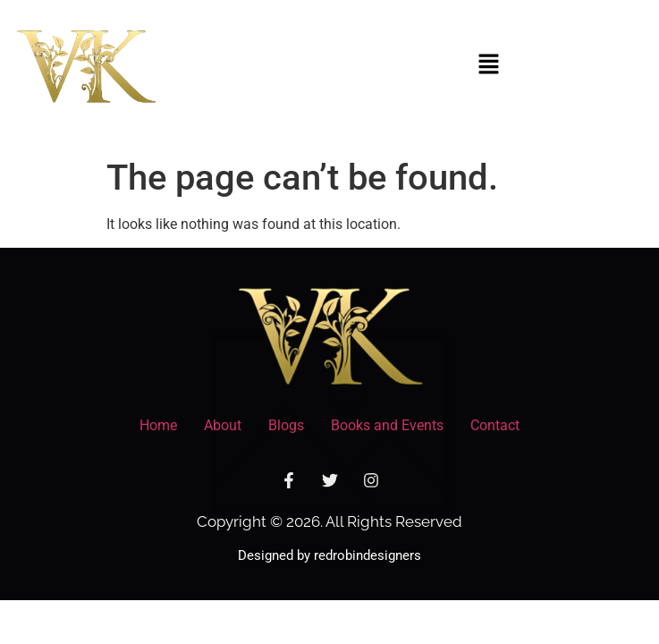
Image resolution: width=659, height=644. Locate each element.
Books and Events (387, 425)
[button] (488, 65)
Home (158, 425)
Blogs (286, 425)
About (223, 425)
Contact (495, 425)
